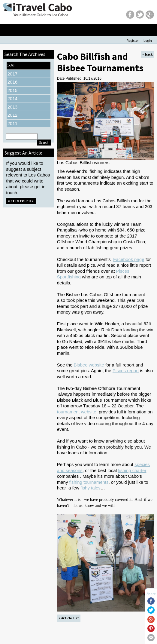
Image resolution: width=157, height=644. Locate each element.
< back (147, 54)
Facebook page (129, 259)
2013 (12, 107)
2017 (12, 74)
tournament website (77, 412)
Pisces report (126, 371)
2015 (12, 90)
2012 (12, 115)
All (12, 66)
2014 (12, 98)
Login (148, 40)
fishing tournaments (89, 482)
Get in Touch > (21, 201)
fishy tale (89, 488)
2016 (12, 82)
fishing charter (132, 470)
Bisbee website (89, 365)
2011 (12, 123)
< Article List (69, 618)
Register (133, 40)
